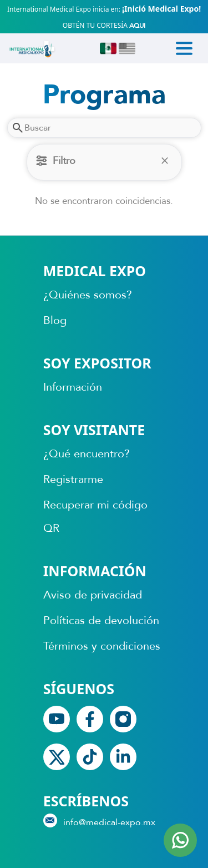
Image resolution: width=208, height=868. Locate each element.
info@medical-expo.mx (99, 821)
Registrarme (73, 479)
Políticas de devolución (101, 620)
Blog (55, 320)
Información (73, 387)
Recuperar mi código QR (95, 517)
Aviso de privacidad (93, 595)
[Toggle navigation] (184, 48)
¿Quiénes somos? (88, 295)
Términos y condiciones (102, 646)
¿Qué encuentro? (87, 454)
